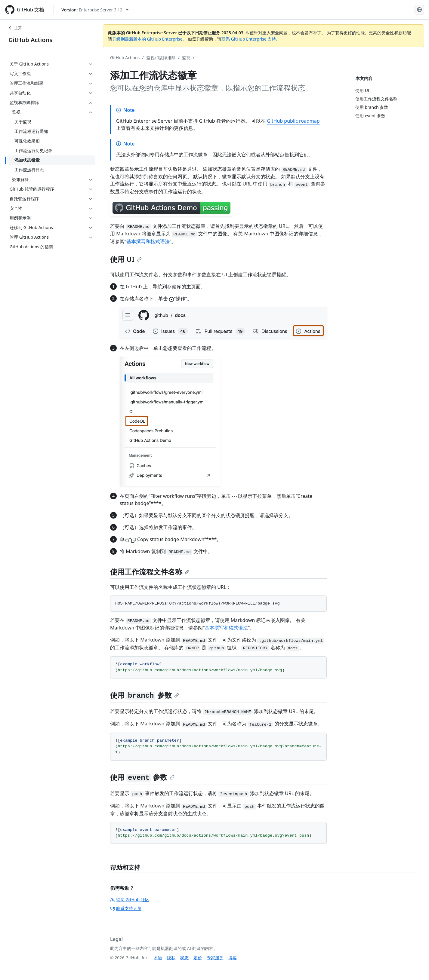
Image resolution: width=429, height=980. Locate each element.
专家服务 (215, 958)
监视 (186, 58)
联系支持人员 (126, 908)
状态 (184, 958)
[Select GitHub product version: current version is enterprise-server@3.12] (95, 10)
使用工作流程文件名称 (150, 572)
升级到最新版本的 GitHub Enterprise (147, 39)
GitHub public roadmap (293, 121)
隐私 (171, 958)
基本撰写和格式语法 (148, 241)
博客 (233, 958)
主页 (15, 28)
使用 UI (126, 259)
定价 (198, 958)
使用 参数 (145, 695)
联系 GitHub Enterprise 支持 (249, 39)
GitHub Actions (30, 40)
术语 (158, 958)
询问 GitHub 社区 (130, 900)
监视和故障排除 (161, 58)
